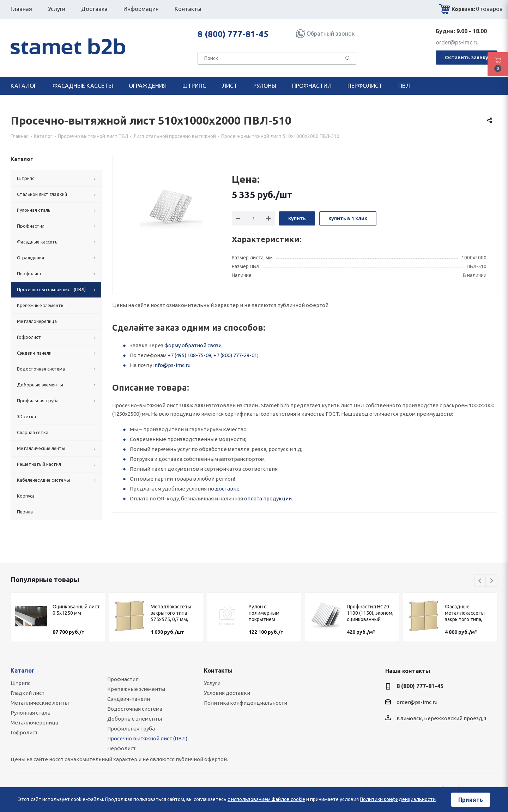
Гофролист (24, 732)
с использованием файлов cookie (266, 799)
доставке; (228, 489)
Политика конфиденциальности (246, 703)
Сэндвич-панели (129, 699)
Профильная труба (131, 729)
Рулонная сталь (31, 713)
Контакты (218, 670)
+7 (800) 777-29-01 (235, 355)
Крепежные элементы (136, 689)
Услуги (212, 683)
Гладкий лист (28, 693)
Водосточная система (135, 709)
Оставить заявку (467, 58)
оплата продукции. (268, 498)
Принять (471, 800)
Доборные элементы (135, 719)
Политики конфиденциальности (398, 799)
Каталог (23, 670)
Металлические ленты (40, 703)
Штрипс (20, 683)
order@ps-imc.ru (457, 42)
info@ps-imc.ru (172, 365)
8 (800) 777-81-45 (233, 34)
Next (492, 581)
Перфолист (122, 748)
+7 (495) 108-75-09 (189, 355)
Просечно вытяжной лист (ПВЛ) (147, 738)
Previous (480, 581)
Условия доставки (227, 693)
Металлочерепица (34, 723)
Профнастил (123, 679)
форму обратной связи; (193, 345)
